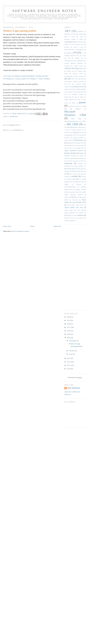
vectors (66, 197)
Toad (68, 179)
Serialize (80, 164)
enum (82, 81)
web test (73, 215)
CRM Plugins (75, 68)
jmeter (82, 102)
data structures (80, 76)
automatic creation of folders (74, 39)
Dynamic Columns (72, 81)
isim (79, 100)
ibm (76, 97)
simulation (67, 166)
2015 (69, 334)
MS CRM (72, 124)
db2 (66, 79)
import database (69, 100)
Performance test (80, 140)
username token (74, 192)
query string (80, 145)
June (71, 354)
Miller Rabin (76, 119)
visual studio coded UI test (75, 205)
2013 (69, 358)
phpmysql (70, 143)
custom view (71, 71)
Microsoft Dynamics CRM (75, 113)
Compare (67, 66)
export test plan (69, 89)
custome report (78, 74)
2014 (69, 338)
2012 (69, 362)
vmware (81, 213)
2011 (69, 365)
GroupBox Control (77, 94)
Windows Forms (69, 218)
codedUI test (79, 58)
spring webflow (79, 166)
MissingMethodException (72, 121)
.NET (67, 31)
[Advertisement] (23, 206)
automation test (80, 42)
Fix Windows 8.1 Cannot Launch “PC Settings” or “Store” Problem (26, 79)
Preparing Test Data (80, 143)
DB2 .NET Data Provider (79, 79)
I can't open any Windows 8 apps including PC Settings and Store (26, 76)
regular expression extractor (74, 151)
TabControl (81, 171)
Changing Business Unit (72, 56)
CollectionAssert (69, 61)
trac (74, 179)
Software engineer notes (45, 11)
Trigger (66, 184)
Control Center (78, 66)
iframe (82, 97)
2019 (69, 320)
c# (75, 52)
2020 (69, 317)
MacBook (78, 109)
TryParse (79, 184)
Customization (68, 76)
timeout (84, 176)
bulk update (68, 53)
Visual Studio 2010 (79, 202)
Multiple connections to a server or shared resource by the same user (75, 130)
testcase (67, 176)
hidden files (68, 97)
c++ (83, 53)
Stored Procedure (79, 169)
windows (14, 117)
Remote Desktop (70, 153)
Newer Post (7, 226)
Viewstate (75, 200)
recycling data (79, 148)
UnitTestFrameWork (70, 187)
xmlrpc (72, 221)
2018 (69, 324)
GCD (66, 94)
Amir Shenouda (19, 114)
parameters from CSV (73, 135)
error (66, 84)
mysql (75, 133)
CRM (66, 68)
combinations (80, 61)
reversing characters (72, 161)
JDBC (74, 103)
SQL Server (68, 169)
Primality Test (70, 145)
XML (66, 221)
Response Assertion (70, 156)
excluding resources (78, 87)
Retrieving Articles (81, 158)
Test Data (81, 174)
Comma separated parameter (74, 63)
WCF (66, 215)
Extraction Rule (79, 92)
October (72, 351)
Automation (69, 42)
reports (81, 153)
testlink (75, 176)
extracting (69, 92)
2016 (69, 331)
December (73, 341)
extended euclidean (81, 89)
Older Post (57, 226)
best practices (76, 44)
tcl (65, 174)
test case (72, 174)
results (81, 156)
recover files (68, 148)
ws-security (80, 218)
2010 (69, 369)
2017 (69, 327)
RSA (82, 161)
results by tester (69, 158)
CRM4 (84, 68)
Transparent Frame (78, 182)
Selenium (68, 163)
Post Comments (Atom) (21, 231)
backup (66, 44)
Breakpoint (80, 50)
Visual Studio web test (74, 207)
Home (32, 226)
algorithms (80, 31)
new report (83, 133)
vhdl (72, 197)
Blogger (79, 377)
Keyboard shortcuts (74, 106)
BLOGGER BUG (69, 50)
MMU (84, 121)
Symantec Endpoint (70, 171)
